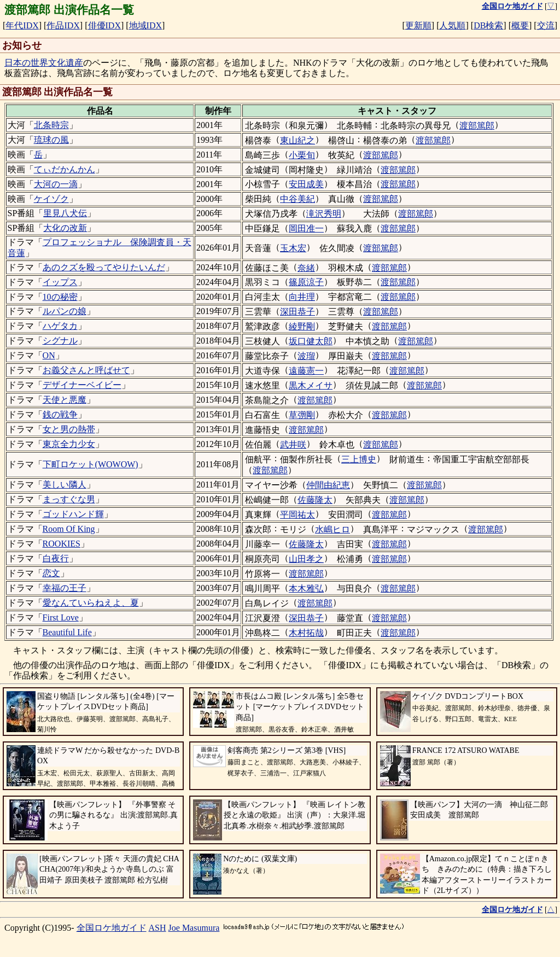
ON (49, 355)
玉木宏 (293, 248)
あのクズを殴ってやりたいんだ (104, 267)
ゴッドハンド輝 (73, 514)
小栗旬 (302, 155)
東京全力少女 (69, 444)
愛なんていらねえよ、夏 (91, 603)
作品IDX (63, 25)
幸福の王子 (65, 588)
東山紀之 (297, 140)
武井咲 (293, 445)
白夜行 (56, 558)
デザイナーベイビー (82, 385)
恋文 (51, 573)
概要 (520, 25)
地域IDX (145, 25)
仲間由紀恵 (328, 485)
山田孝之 (306, 559)
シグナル (60, 341)
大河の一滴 (56, 184)
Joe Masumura (194, 928)
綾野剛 (302, 326)
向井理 (302, 297)
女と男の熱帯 (69, 429)
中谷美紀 (297, 199)
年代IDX (22, 25)
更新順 (418, 25)
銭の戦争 (60, 414)
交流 (546, 25)
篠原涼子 (306, 282)
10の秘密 (60, 297)
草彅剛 (302, 415)
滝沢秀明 (324, 214)
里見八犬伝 (65, 213)
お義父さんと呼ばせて (86, 370)
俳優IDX (104, 25)
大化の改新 (65, 228)
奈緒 (306, 268)
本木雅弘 (306, 588)
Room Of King (69, 529)
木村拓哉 (306, 633)
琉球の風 (51, 140)
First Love (61, 617)
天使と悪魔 (65, 400)
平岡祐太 (297, 515)
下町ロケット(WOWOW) (91, 464)
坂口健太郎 (311, 341)
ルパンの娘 (65, 311)
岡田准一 (306, 228)
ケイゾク (51, 199)
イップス (60, 282)
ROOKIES (62, 544)
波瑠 (306, 356)
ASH (157, 928)
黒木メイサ (311, 385)
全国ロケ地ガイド (112, 928)
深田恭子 (297, 312)
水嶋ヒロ (332, 529)
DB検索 (488, 25)
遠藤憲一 (306, 371)
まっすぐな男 (69, 499)
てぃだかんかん (65, 169)
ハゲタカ (60, 326)
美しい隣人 (65, 485)
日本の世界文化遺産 (44, 63)
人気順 (452, 25)
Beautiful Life (67, 632)
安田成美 (306, 184)
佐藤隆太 (315, 500)
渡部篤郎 (477, 126)
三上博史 (359, 459)
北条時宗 (51, 125)
